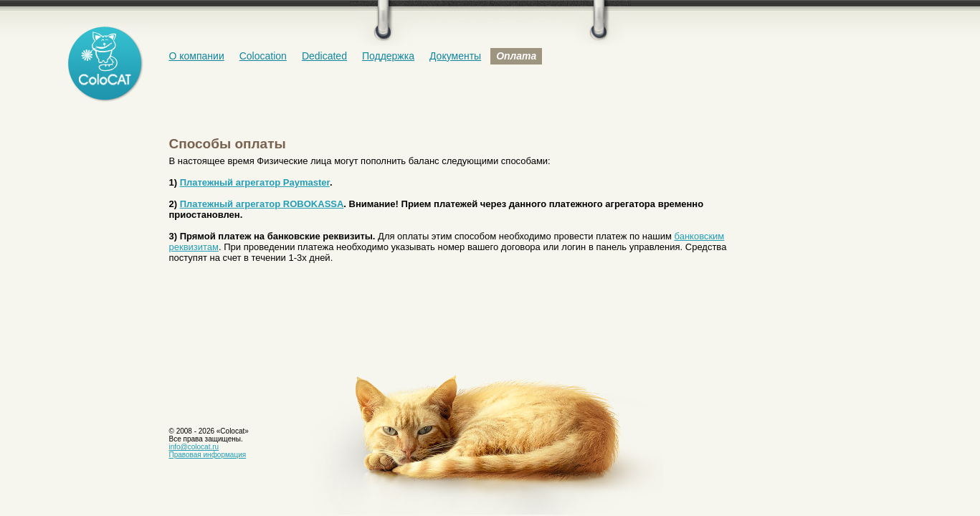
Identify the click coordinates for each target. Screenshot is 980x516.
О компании (197, 56)
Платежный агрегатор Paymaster (255, 182)
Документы (455, 56)
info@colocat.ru (194, 447)
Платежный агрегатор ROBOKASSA (262, 204)
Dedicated (324, 56)
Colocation (263, 56)
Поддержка (388, 56)
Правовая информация (208, 455)
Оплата (516, 56)
